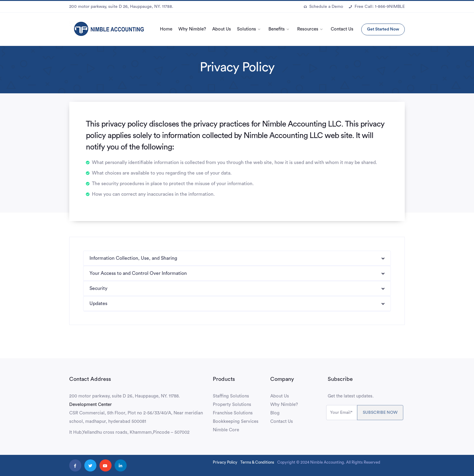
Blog (275, 413)
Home (166, 29)
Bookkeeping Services (236, 421)
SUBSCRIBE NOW (380, 413)
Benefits (277, 29)
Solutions (247, 29)
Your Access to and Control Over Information (138, 273)
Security (98, 288)
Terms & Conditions (257, 462)
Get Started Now (383, 29)
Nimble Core (226, 430)
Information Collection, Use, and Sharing (133, 258)
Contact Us (342, 29)
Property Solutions (232, 405)
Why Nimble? (192, 29)
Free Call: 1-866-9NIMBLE (377, 7)
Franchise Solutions (233, 413)
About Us (222, 29)
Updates (98, 304)
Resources (308, 29)
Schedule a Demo (323, 7)
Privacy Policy (225, 462)
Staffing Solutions (231, 396)
